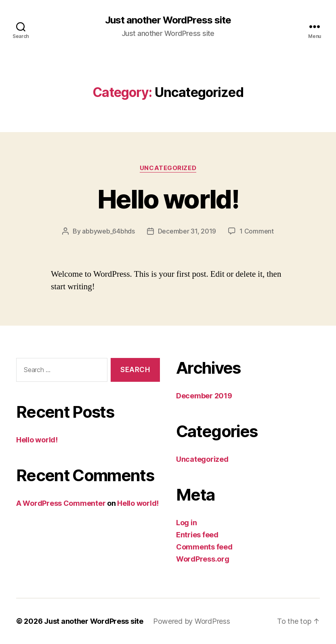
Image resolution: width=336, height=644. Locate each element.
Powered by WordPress (192, 621)
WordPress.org (203, 559)
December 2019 (204, 396)
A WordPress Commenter (61, 503)
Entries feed (197, 535)
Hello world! (168, 199)
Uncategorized (168, 168)
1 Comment (257, 231)
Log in (186, 523)
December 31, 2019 (187, 231)
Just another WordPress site (168, 20)
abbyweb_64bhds (108, 231)
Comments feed (204, 547)
